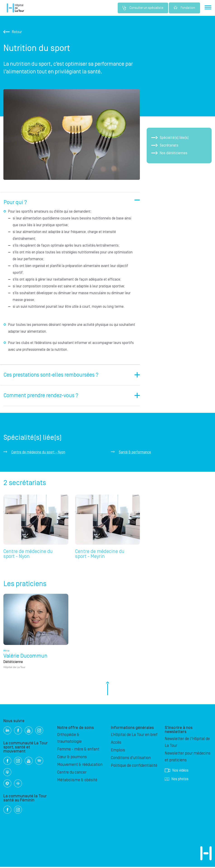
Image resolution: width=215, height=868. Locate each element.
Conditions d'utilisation (131, 759)
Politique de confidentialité (134, 767)
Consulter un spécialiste (141, 8)
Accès (116, 744)
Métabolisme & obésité (77, 781)
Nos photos (177, 780)
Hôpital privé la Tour (15, 8)
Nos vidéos (177, 772)
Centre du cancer (72, 773)
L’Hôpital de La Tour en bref (134, 736)
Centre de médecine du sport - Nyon (38, 452)
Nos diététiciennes (169, 153)
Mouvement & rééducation (80, 766)
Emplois (118, 751)
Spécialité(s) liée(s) (170, 138)
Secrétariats (165, 145)
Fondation (184, 8)
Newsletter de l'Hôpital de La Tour (187, 743)
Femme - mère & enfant (78, 750)
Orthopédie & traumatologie (69, 739)
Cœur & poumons (72, 758)
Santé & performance (135, 452)
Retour (13, 32)
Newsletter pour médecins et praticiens (188, 758)
